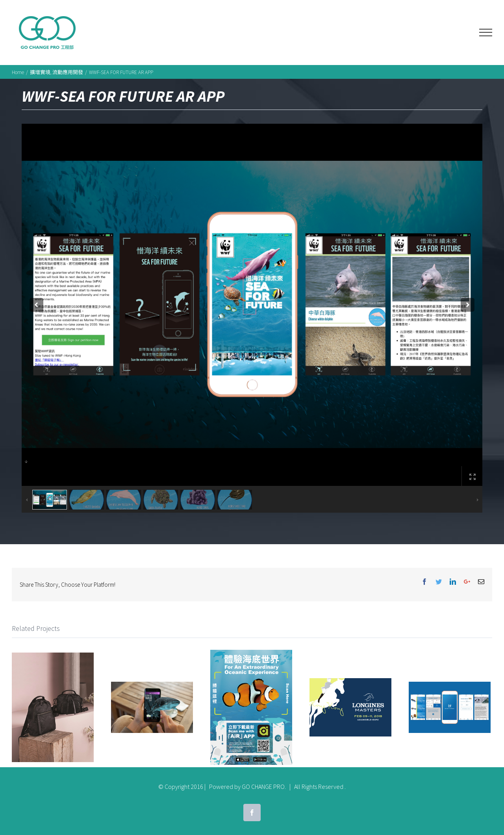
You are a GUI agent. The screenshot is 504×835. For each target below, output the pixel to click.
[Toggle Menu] (486, 33)
